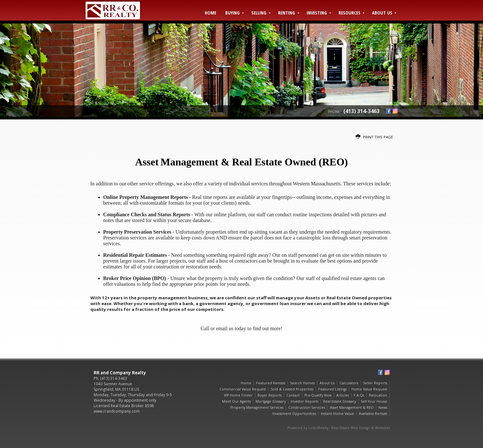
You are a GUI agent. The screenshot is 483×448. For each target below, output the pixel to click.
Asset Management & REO (352, 407)
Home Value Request (369, 389)
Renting (287, 13)
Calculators (349, 383)
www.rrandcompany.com (117, 411)
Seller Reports (375, 383)
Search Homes (302, 383)
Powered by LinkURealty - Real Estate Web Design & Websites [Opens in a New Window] (339, 428)
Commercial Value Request (243, 389)
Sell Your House (374, 401)
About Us (382, 13)
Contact (293, 395)
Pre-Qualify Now (318, 395)
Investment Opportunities (294, 414)
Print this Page (374, 137)
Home (210, 13)
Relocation (378, 395)
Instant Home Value (337, 414)
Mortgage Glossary (271, 401)
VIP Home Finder (238, 395)
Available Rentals (373, 414)
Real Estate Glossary (339, 401)
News (383, 407)
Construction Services (307, 407)
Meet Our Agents (236, 401)
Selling (259, 13)
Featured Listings (332, 389)
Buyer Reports (269, 395)
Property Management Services (257, 407)
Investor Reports (304, 401)
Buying (232, 13)
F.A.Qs (359, 395)
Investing (317, 13)
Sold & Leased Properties (292, 389)
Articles (343, 395)
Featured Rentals (271, 383)
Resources (349, 13)
